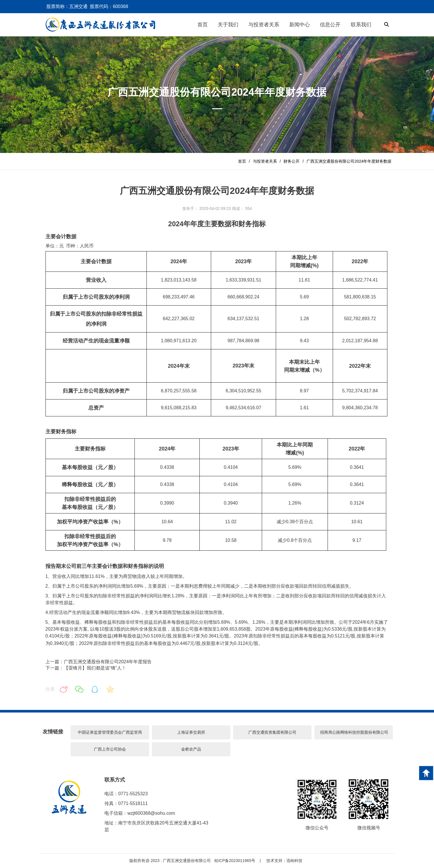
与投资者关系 (265, 161)
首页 (242, 161)
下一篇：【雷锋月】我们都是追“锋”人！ (86, 668)
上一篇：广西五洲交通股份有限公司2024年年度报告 (99, 662)
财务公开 (292, 161)
